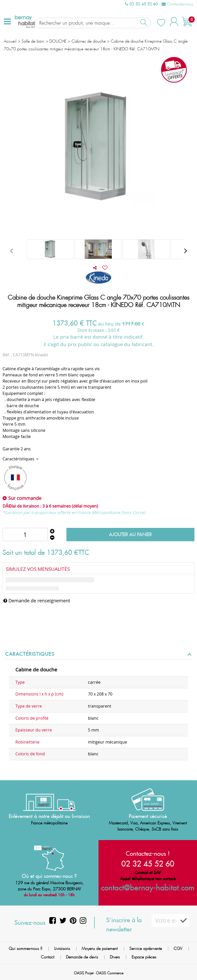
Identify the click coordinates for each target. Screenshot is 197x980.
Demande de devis (82, 957)
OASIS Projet (84, 973)
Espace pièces (144, 957)
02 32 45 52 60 (141, 4)
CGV (178, 949)
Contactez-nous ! (148, 853)
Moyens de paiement (100, 949)
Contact (47, 957)
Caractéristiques (19, 455)
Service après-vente (146, 949)
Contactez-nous (177, 4)
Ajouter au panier (130, 531)
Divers (115, 957)
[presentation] (11, 247)
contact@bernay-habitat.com (148, 887)
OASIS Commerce (110, 973)
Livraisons (62, 949)
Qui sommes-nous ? (26, 949)
